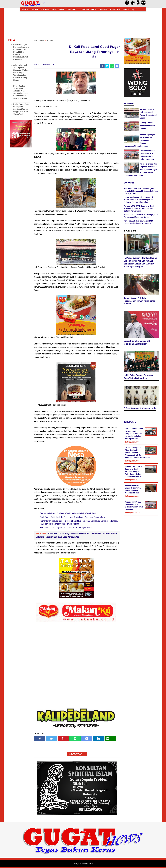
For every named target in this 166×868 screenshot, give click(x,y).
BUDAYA (25, 9)
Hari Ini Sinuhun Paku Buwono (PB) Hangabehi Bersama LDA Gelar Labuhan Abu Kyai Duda (141, 191)
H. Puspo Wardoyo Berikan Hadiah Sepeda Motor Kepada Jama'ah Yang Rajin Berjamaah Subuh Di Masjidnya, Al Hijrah (140, 263)
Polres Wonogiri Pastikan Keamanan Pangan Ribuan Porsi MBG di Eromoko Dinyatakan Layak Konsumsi (22, 52)
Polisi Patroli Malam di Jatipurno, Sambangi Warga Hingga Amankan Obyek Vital (22, 109)
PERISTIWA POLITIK (88, 9)
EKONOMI (45, 9)
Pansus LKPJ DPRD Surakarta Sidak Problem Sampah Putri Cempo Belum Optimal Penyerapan (139, 208)
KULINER (103, 9)
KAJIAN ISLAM (58, 9)
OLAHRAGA (115, 9)
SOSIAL (126, 9)
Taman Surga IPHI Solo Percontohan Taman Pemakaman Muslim (140, 301)
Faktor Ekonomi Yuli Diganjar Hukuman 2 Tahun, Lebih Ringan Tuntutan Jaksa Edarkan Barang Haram (21, 73)
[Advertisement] (83, 850)
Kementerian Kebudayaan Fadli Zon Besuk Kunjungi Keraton (66, 529)
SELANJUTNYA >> (77, 755)
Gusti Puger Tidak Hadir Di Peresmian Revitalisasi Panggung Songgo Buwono (74, 518)
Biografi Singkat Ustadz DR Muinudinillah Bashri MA (137, 343)
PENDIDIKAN (72, 9)
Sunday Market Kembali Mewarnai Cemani (148, 126)
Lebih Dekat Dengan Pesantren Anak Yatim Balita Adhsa (139, 377)
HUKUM (35, 9)
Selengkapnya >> (132, 442)
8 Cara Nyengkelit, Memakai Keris (140, 409)
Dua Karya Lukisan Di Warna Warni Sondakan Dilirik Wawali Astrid (68, 514)
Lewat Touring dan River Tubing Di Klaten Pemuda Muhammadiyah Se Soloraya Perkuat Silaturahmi (138, 200)
